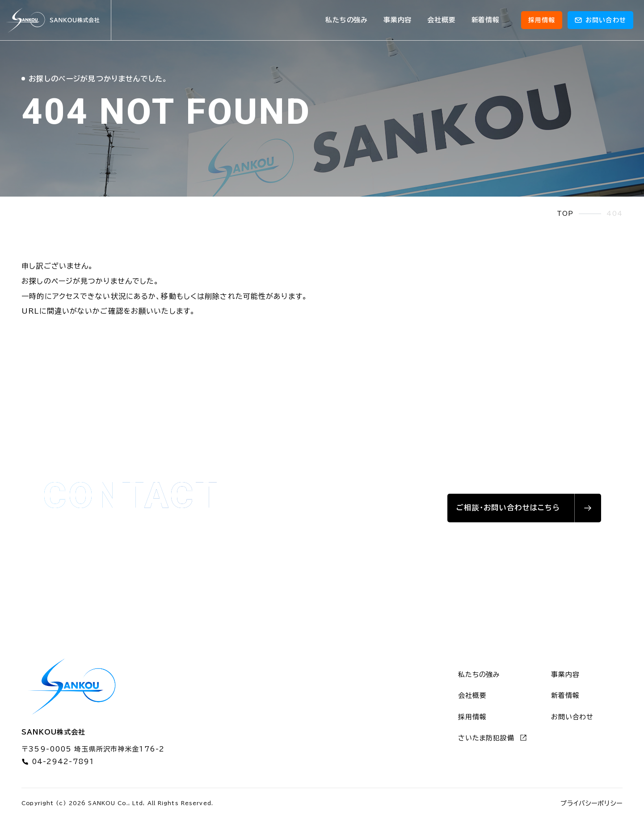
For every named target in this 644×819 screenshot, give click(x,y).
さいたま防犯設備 (492, 738)
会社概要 (441, 20)
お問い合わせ (572, 717)
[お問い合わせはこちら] (524, 508)
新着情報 (486, 20)
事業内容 (398, 20)
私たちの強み (347, 20)
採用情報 (542, 20)
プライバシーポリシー (591, 803)
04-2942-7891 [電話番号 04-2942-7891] (58, 762)
